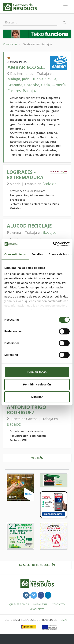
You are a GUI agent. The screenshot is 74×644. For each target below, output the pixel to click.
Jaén (26, 79)
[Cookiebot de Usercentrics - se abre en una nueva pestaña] (53, 244)
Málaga (14, 79)
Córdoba (32, 85)
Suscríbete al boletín (37, 565)
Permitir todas (37, 372)
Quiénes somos (19, 604)
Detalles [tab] (37, 254)
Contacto (58, 604)
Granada (15, 85)
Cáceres (14, 91)
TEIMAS (63, 620)
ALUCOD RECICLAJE (29, 226)
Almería (59, 85)
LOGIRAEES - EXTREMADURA (25, 175)
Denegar (37, 397)
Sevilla (51, 79)
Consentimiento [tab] (15, 254)
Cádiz (46, 85)
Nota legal (40, 604)
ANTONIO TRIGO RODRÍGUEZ (26, 410)
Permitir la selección (37, 384)
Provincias (10, 44)
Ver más (37, 458)
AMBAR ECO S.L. (26, 67)
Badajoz (30, 91)
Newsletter (37, 609)
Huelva (37, 79)
